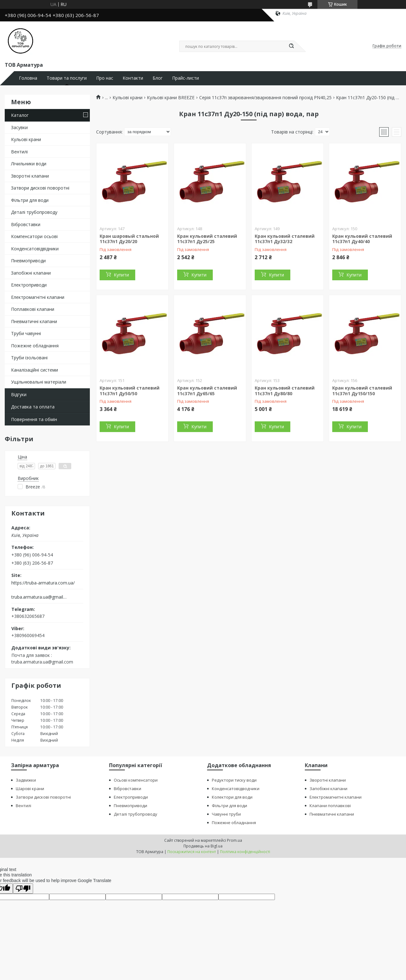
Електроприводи (29, 285)
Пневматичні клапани (34, 321)
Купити (121, 275)
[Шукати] (291, 46)
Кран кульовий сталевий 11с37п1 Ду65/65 (207, 391)
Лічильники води (29, 164)
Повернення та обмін (34, 419)
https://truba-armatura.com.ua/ (43, 583)
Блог (158, 78)
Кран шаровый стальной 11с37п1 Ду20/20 (129, 239)
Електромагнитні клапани (336, 797)
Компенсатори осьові (34, 236)
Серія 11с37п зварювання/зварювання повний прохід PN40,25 (265, 98)
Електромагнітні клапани (38, 297)
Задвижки (26, 780)
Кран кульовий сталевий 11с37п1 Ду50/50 (130, 391)
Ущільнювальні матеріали (39, 382)
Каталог (20, 115)
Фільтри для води (30, 200)
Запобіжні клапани (31, 273)
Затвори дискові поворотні (40, 188)
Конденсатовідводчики (236, 789)
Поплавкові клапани (33, 309)
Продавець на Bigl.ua (203, 846)
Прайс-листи (186, 78)
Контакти (133, 78)
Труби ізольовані (29, 358)
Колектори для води (232, 797)
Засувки (19, 127)
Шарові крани (30, 789)
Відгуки (19, 394)
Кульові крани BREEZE (171, 98)
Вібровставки (26, 224)
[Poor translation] (23, 889)
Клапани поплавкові (330, 806)
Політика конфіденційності (245, 852)
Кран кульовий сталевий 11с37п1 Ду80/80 (285, 391)
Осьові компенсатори (136, 780)
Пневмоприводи (28, 261)
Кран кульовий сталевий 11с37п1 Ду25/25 (207, 239)
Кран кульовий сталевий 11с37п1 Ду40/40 (362, 239)
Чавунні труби (226, 814)
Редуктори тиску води (234, 780)
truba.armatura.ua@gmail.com (39, 597)
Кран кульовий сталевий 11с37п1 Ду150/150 (362, 391)
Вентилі (19, 152)
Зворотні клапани (30, 176)
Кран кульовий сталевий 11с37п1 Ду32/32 (285, 239)
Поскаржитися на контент (192, 852)
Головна (28, 78)
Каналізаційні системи (35, 370)
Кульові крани (26, 139)
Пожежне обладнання (35, 346)
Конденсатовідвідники (35, 249)
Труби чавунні (26, 333)
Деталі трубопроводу (34, 212)
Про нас (105, 78)
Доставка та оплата (33, 407)
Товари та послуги (67, 78)
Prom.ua (235, 840)
